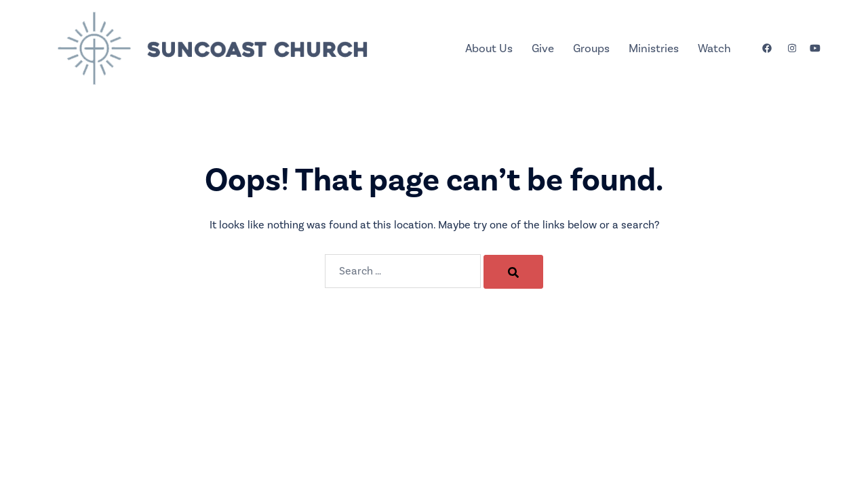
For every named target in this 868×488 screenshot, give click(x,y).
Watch (714, 49)
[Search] (513, 272)
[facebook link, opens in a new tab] (766, 48)
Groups (591, 49)
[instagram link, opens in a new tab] (791, 48)
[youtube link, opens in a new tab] (815, 48)
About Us (489, 49)
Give (543, 49)
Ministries (654, 49)
